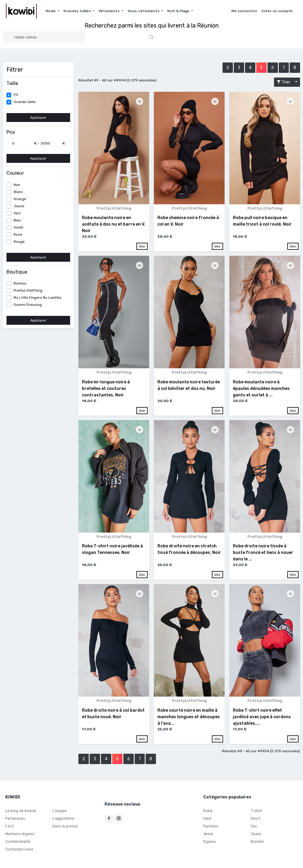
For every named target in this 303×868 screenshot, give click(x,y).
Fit (16, 95)
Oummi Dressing (28, 305)
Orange (20, 199)
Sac (254, 827)
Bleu (17, 220)
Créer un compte (277, 11)
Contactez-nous (19, 850)
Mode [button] (51, 11)
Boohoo (20, 283)
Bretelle (257, 842)
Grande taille (25, 102)
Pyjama (209, 842)
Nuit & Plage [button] (179, 11)
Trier (285, 82)
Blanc (18, 192)
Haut (207, 819)
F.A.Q (9, 827)
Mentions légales (20, 835)
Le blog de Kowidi (20, 811)
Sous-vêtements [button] (144, 11)
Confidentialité (18, 842)
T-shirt (256, 811)
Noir (17, 185)
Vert (17, 213)
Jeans (256, 835)
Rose (18, 234)
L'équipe (59, 811)
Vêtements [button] (109, 11)
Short (255, 819)
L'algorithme (63, 819)
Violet (18, 227)
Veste (208, 835)
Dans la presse (65, 827)
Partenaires (15, 819)
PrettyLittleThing (28, 290)
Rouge (19, 242)
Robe (208, 811)
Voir (142, 246)
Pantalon (211, 827)
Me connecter (244, 11)
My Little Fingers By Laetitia (37, 298)
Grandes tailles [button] (78, 11)
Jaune (19, 206)
